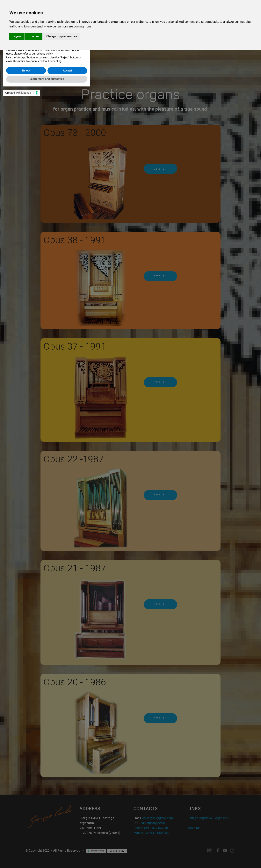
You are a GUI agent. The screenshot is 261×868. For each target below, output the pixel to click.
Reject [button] (26, 70)
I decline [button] (34, 36)
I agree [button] (17, 36)
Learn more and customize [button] (47, 79)
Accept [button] (67, 70)
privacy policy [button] (45, 54)
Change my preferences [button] (62, 36)
